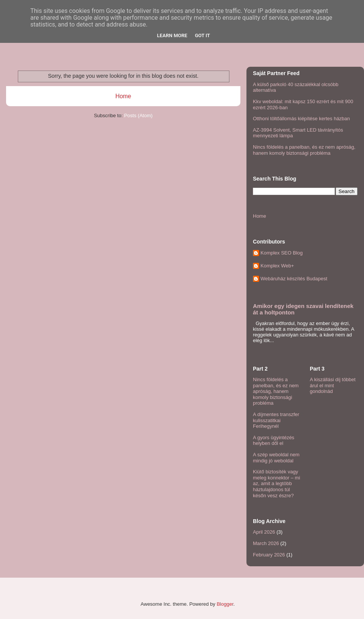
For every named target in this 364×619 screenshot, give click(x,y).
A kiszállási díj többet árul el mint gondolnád (333, 385)
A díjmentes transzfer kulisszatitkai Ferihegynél (276, 420)
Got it (202, 35)
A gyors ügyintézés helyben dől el (274, 441)
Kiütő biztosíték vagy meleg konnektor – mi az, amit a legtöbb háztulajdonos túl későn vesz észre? (276, 483)
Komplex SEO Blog (282, 253)
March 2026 (266, 543)
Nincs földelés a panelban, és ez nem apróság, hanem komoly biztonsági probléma (304, 150)
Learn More (172, 35)
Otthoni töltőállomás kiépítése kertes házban (301, 119)
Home (123, 96)
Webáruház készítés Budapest (294, 279)
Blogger (225, 604)
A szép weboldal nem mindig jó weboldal (276, 458)
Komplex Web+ (277, 266)
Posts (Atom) (138, 115)
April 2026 (264, 532)
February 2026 (269, 555)
